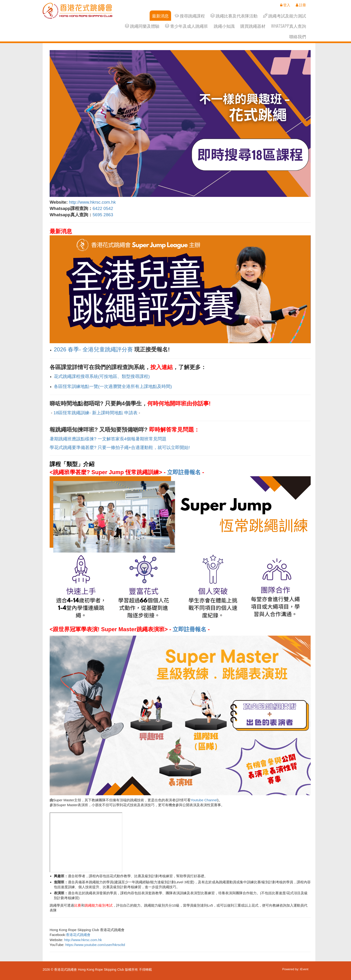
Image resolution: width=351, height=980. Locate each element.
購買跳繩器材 (253, 26)
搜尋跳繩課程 (190, 16)
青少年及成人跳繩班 (186, 26)
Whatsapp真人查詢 (289, 26)
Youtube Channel (204, 800)
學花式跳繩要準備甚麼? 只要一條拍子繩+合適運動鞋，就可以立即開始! (120, 447)
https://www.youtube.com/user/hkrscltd (95, 945)
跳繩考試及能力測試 (285, 16)
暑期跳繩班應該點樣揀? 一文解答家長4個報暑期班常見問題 (108, 439)
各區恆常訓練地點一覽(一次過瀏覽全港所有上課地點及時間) (113, 386)
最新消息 (160, 16)
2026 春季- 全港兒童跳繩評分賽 (93, 349)
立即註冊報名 (184, 472)
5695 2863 (103, 215)
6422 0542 (103, 208)
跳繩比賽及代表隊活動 (234, 16)
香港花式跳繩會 (78, 935)
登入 (285, 5)
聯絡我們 (298, 36)
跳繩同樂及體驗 (142, 26)
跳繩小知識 (224, 26)
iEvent (304, 969)
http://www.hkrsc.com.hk (92, 202)
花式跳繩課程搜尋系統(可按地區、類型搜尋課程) (102, 376)
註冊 (301, 5)
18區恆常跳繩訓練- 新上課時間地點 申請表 (96, 413)
